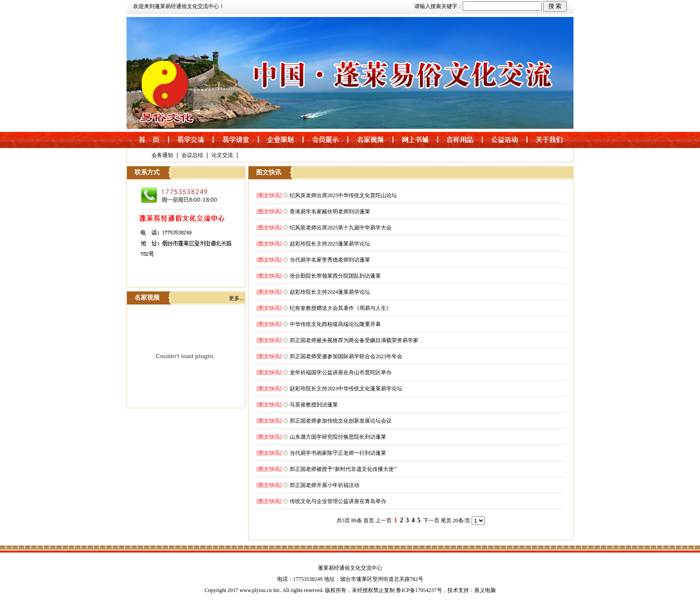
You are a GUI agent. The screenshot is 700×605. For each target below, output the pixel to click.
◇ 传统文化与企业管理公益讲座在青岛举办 (335, 501)
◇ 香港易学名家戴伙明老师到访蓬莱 (327, 212)
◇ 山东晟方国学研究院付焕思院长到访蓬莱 (335, 437)
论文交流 (222, 155)
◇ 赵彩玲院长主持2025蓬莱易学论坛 (327, 244)
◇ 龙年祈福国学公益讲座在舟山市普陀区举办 (337, 372)
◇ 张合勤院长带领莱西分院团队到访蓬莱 (332, 276)
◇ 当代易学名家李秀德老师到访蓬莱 (327, 260)
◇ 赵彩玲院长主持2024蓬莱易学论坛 (327, 292)
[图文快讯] (269, 195)
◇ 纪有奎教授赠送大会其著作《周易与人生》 (337, 308)
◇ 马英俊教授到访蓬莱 (310, 405)
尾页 (446, 520)
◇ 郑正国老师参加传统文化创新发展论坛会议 (337, 421)
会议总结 (192, 155)
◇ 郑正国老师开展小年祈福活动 (321, 485)
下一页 (431, 520)
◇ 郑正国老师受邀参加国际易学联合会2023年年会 (343, 356)
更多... (236, 298)
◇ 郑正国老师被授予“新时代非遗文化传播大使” (340, 469)
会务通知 (162, 155)
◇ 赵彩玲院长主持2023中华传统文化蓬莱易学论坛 (343, 389)
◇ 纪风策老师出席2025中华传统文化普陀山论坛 (340, 195)
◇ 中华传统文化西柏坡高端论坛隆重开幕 (332, 324)
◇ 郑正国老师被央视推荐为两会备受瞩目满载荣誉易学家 (351, 340)
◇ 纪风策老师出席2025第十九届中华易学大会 (337, 228)
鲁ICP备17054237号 (419, 590)
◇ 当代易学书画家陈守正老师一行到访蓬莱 (335, 453)
